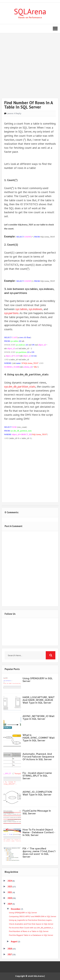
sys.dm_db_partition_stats (20, 387)
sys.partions (11, 313)
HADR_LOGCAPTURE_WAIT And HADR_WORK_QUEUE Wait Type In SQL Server (39, 700)
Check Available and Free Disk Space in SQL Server (31, 924)
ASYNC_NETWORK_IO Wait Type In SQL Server (38, 718)
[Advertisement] (30, 68)
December (16, 909)
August (14, 942)
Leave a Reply (14, 113)
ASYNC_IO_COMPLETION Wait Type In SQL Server (37, 793)
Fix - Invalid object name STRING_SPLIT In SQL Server (37, 776)
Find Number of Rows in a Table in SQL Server (29, 931)
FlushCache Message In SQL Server (37, 812)
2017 (10, 954)
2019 (10, 904)
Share (30, 462)
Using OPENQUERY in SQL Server (38, 680)
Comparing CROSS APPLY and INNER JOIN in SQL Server (33, 916)
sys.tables (21, 309)
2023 (10, 887)
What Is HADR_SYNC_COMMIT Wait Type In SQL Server (39, 738)
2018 (10, 949)
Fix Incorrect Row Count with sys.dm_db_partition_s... (32, 928)
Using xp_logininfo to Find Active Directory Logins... (31, 920)
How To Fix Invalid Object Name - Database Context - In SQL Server (39, 832)
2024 (10, 881)
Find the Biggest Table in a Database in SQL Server (31, 935)
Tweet (30, 452)
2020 (10, 898)
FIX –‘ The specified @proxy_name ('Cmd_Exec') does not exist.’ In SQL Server (39, 853)
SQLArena (30, 11)
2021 (10, 892)
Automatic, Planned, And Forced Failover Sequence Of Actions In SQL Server (38, 757)
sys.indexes (35, 309)
